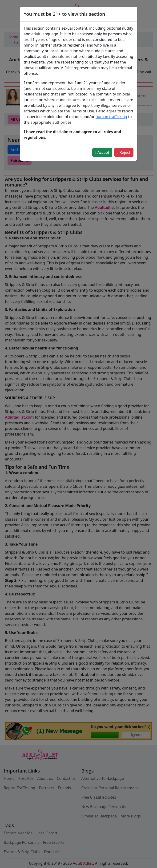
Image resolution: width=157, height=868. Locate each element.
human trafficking (111, 117)
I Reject (124, 152)
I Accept (102, 152)
